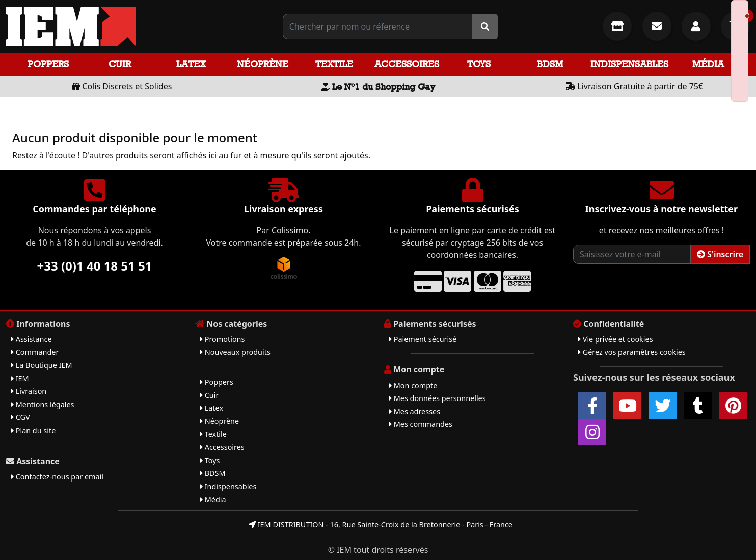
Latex (191, 64)
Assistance (32, 339)
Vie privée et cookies (616, 339)
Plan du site (33, 430)
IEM (20, 378)
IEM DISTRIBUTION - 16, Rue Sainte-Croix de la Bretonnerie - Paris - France (381, 525)
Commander (35, 352)
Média (708, 64)
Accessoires (407, 64)
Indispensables (629, 64)
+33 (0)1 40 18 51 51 (95, 266)
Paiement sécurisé (423, 339)
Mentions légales (43, 404)
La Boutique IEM (42, 365)
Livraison (29, 391)
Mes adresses (415, 411)
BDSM (550, 64)
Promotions (222, 339)
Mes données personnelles (438, 398)
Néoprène (263, 64)
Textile (334, 64)
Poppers (48, 64)
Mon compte (413, 385)
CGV (21, 417)
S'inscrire (720, 254)
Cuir (120, 64)
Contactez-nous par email (57, 477)
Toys (479, 64)
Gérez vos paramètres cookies (632, 352)
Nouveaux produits (235, 352)
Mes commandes (421, 424)
